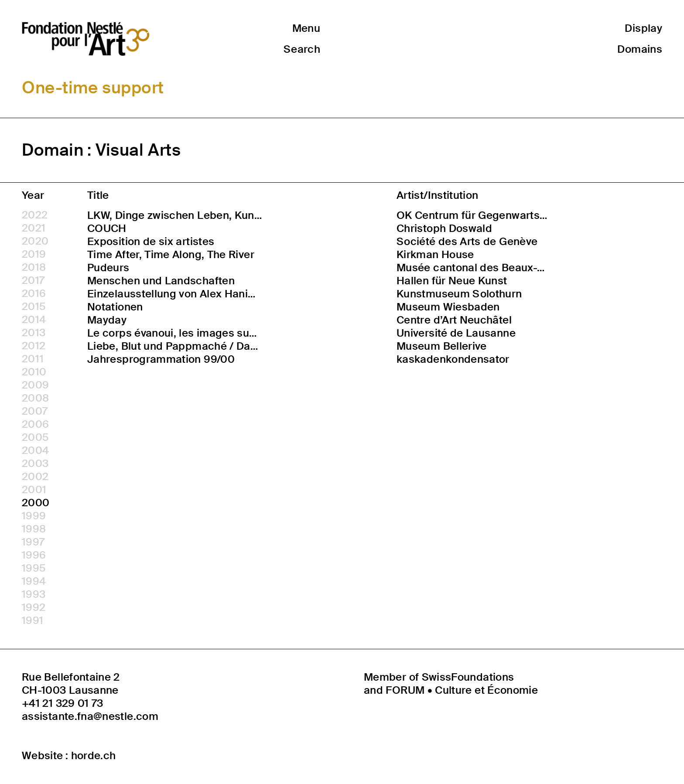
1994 (34, 581)
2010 (34, 372)
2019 (34, 254)
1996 (34, 555)
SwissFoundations (468, 677)
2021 (34, 228)
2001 (34, 490)
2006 (35, 424)
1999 (34, 516)
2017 (33, 280)
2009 (35, 385)
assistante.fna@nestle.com (90, 716)
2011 (33, 359)
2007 (35, 411)
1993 (34, 594)
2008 (35, 398)
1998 (34, 529)
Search (302, 49)
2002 (35, 477)
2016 (34, 293)
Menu (306, 28)
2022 (35, 215)
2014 (34, 320)
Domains (640, 49)
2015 (34, 307)
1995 (34, 568)
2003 (35, 464)
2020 (35, 241)
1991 (32, 620)
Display (643, 28)
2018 (34, 267)
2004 (35, 450)
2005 (35, 437)
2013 (34, 333)
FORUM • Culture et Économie (462, 690)
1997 (33, 542)
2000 (36, 503)
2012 (34, 346)
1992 (34, 607)
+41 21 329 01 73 (63, 703)
